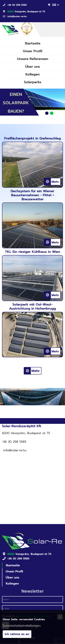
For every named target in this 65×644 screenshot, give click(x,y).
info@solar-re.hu (17, 16)
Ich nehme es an (17, 635)
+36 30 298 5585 (17, 5)
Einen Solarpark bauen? (16, 103)
